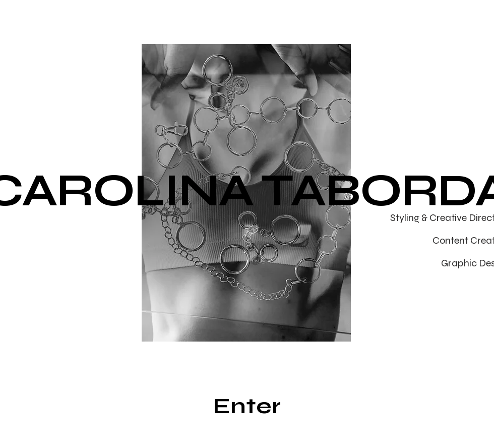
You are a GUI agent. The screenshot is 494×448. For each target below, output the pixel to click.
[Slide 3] (230, 326)
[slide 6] (265, 326)
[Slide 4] (242, 326)
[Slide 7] (276, 326)
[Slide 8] (288, 326)
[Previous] (105, 193)
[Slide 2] (219, 326)
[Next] (387, 193)
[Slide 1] (206, 326)
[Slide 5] (253, 326)
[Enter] (247, 406)
